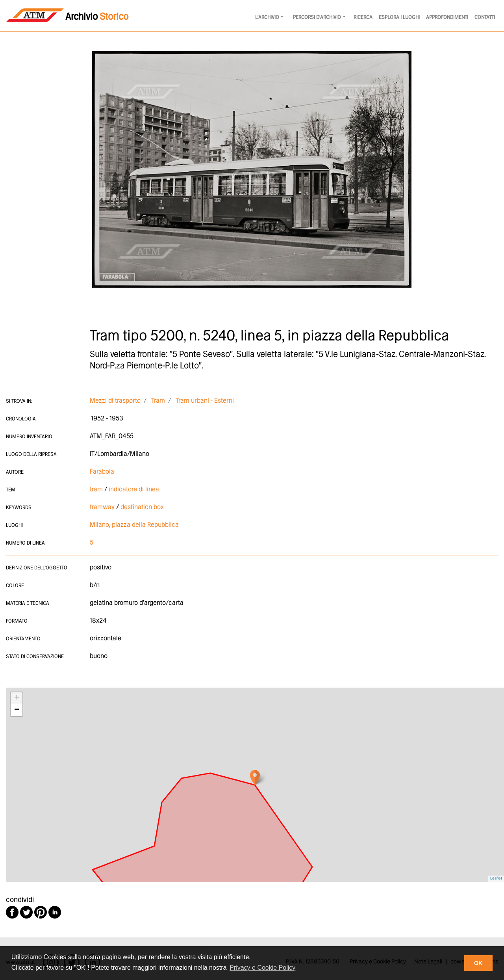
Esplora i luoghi (399, 18)
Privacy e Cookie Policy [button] (262, 968)
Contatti (485, 18)
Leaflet (496, 879)
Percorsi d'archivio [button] (317, 18)
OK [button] (478, 963)
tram (96, 490)
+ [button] (17, 698)
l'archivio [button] (267, 18)
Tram (158, 401)
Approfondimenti (447, 18)
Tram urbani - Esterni (205, 401)
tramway (102, 507)
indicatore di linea (134, 490)
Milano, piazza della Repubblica (134, 525)
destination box (142, 507)
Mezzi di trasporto (115, 401)
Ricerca (363, 18)
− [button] (17, 710)
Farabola (102, 472)
